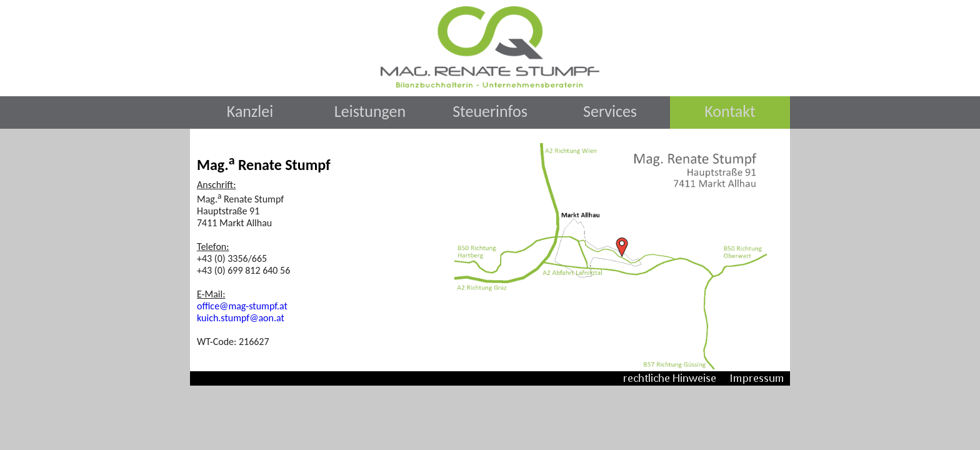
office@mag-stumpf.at (242, 306)
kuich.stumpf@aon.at (241, 318)
